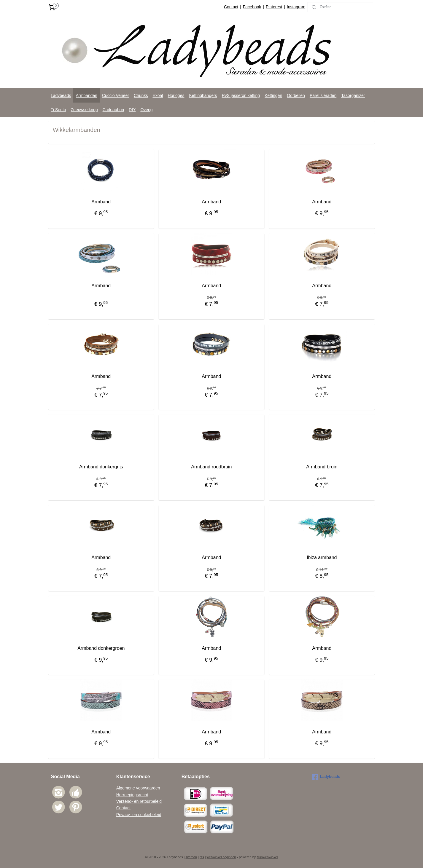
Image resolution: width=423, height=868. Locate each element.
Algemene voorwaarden (138, 788)
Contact (231, 7)
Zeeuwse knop (84, 110)
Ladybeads (61, 95)
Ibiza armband (322, 557)
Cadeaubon (113, 110)
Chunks (141, 95)
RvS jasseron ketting (241, 95)
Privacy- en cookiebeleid (139, 815)
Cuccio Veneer (116, 95)
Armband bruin (322, 467)
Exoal (158, 95)
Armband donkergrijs (101, 467)
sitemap (191, 857)
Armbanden (86, 95)
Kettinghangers (203, 95)
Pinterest (274, 7)
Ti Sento (58, 110)
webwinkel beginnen (221, 857)
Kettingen (273, 95)
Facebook (252, 7)
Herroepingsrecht (132, 795)
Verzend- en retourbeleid (139, 801)
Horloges (176, 95)
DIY (132, 110)
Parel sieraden (323, 95)
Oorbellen (296, 95)
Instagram (296, 7)
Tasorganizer (353, 95)
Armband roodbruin (212, 467)
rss (202, 857)
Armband (101, 202)
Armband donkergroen (101, 648)
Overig (146, 110)
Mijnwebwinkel (267, 857)
